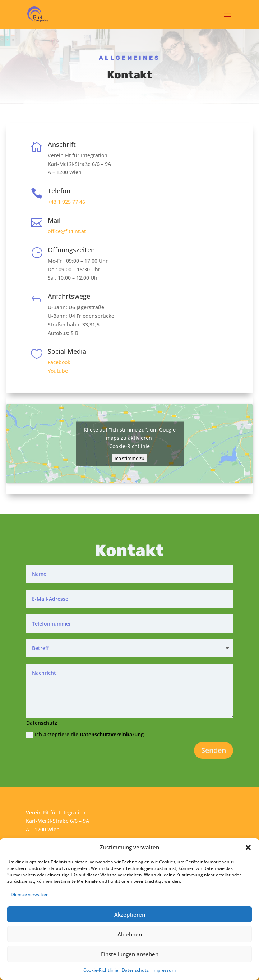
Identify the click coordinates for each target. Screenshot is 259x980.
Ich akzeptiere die (85, 735)
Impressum (164, 970)
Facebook (59, 362)
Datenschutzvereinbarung (112, 734)
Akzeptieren (130, 914)
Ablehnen (130, 934)
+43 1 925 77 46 (66, 202)
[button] (248, 848)
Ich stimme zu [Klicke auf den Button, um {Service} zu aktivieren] (129, 458)
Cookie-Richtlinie (101, 970)
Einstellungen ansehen (130, 954)
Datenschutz (135, 970)
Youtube (58, 371)
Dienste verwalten (30, 895)
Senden (214, 750)
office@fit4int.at (67, 231)
